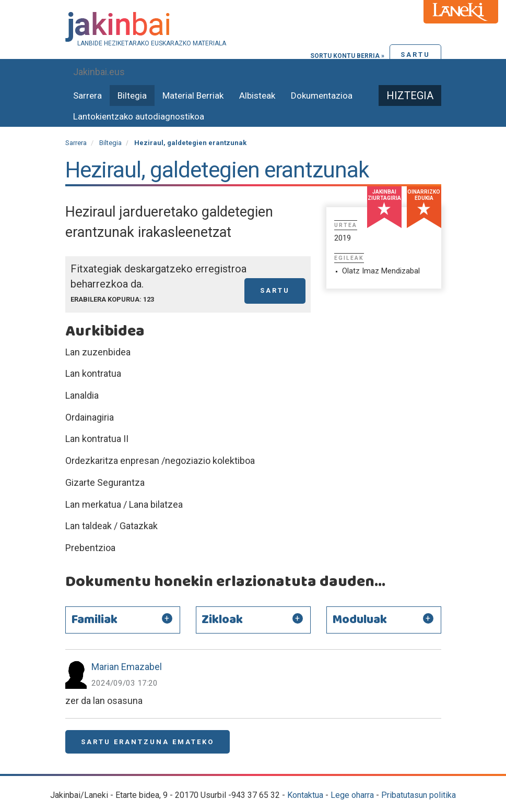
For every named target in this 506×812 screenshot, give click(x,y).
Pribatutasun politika (419, 795)
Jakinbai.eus (99, 72)
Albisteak (257, 95)
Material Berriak (193, 95)
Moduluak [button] (360, 620)
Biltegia (132, 95)
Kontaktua (305, 795)
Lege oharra (352, 795)
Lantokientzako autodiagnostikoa (139, 116)
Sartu (415, 55)
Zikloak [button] (222, 620)
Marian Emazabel (127, 667)
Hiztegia (410, 95)
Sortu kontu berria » (347, 56)
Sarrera (87, 95)
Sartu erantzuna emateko (148, 742)
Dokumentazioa (322, 95)
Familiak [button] (94, 620)
